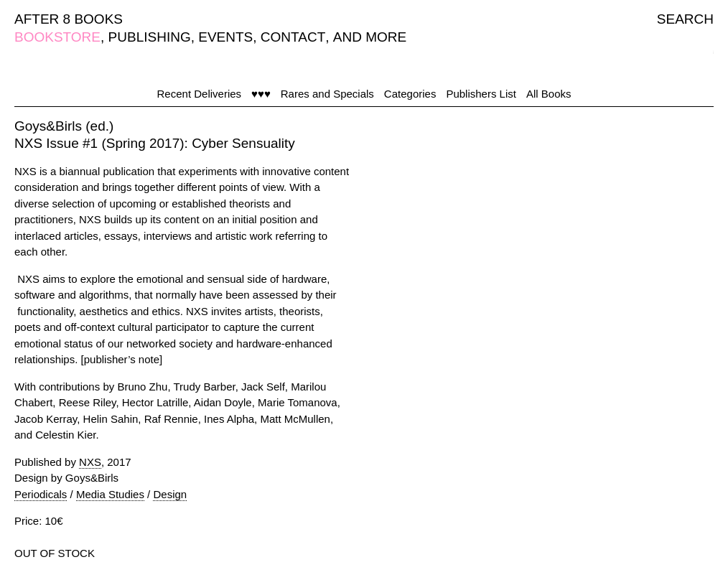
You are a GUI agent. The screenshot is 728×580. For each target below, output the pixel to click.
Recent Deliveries (200, 94)
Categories (410, 94)
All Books (549, 94)
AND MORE (370, 37)
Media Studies (110, 494)
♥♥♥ (261, 94)
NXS (90, 462)
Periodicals (41, 494)
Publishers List (481, 94)
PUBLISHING (150, 37)
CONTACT (293, 37)
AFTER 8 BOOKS (69, 19)
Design (170, 494)
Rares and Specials (327, 94)
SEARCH (685, 19)
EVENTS (225, 37)
